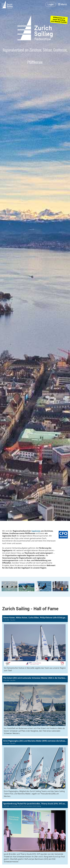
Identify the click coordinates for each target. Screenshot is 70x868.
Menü (62, 4)
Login (51, 4)
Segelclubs (36, 531)
